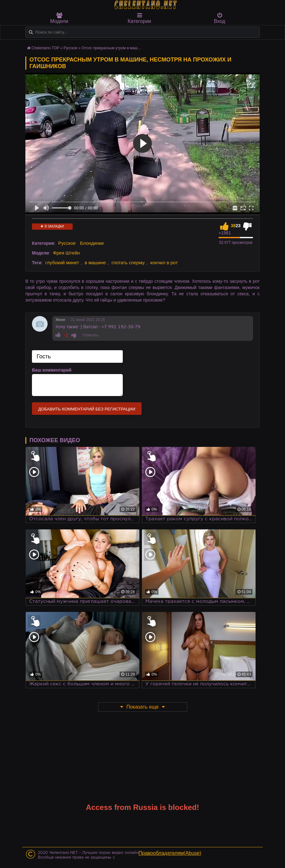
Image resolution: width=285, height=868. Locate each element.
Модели (59, 18)
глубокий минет (62, 263)
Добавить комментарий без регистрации (87, 409)
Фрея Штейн (66, 253)
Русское (71, 48)
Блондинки (92, 243)
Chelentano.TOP (45, 48)
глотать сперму (128, 263)
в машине (95, 263)
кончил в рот (164, 263)
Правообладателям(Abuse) (170, 853)
